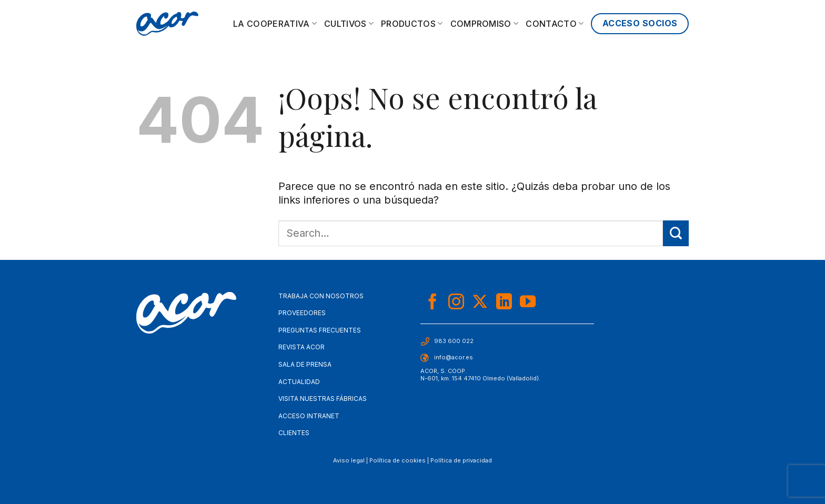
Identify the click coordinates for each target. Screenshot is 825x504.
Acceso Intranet (309, 416)
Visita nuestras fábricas (323, 399)
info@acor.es (454, 357)
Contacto (555, 24)
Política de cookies (398, 460)
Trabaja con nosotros (321, 296)
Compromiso (485, 24)
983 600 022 (454, 341)
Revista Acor (301, 347)
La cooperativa (275, 24)
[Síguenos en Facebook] (432, 303)
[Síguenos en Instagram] (456, 303)
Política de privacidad (461, 460)
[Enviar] (676, 233)
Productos (412, 24)
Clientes (294, 433)
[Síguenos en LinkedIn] (504, 303)
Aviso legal (349, 460)
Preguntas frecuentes (320, 330)
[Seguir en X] (480, 303)
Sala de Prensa (305, 364)
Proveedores (302, 313)
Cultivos (349, 24)
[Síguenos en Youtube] (528, 303)
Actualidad (299, 382)
